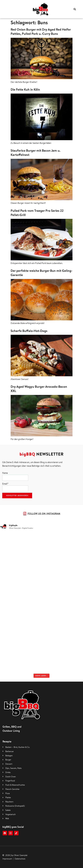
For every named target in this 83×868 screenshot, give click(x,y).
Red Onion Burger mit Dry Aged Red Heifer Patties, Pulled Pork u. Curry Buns (41, 31)
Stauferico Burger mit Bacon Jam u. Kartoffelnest (36, 152)
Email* (15, 487)
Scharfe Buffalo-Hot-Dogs (29, 331)
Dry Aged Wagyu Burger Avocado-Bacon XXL (39, 389)
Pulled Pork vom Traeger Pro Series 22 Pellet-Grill (37, 213)
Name (15, 476)
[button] (75, 9)
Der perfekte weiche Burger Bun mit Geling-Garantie (41, 273)
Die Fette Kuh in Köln (25, 89)
